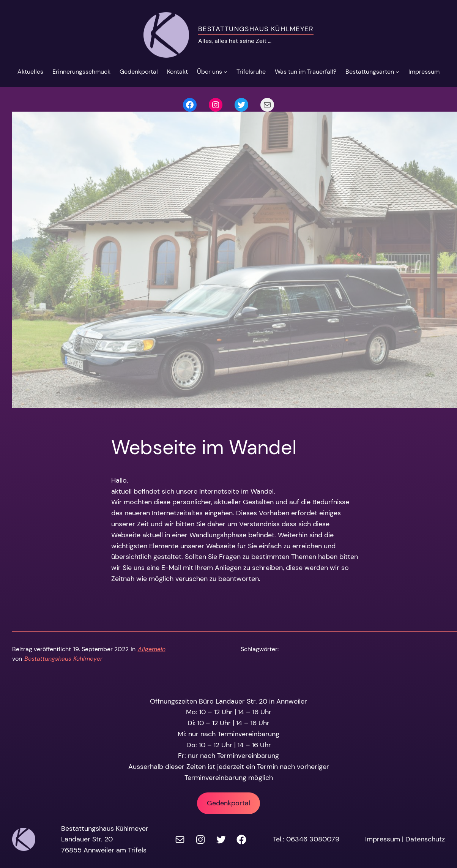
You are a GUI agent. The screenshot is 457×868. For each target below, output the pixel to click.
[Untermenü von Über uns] (225, 72)
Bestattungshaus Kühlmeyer (256, 29)
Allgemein (152, 649)
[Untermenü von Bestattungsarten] (397, 72)
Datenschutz (425, 839)
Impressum (383, 839)
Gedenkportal (228, 803)
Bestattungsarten (370, 72)
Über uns (210, 72)
